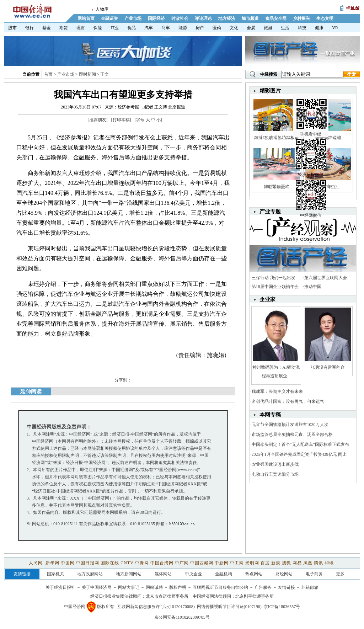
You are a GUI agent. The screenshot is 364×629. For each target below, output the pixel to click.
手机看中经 (312, 107)
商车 (166, 28)
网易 (297, 563)
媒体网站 (163, 574)
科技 (302, 28)
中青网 (142, 563)
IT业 (115, 28)
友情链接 (287, 587)
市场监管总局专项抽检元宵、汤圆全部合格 (292, 435)
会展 (251, 28)
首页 (48, 74)
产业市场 (133, 18)
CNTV (127, 563)
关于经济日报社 (60, 587)
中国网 (68, 563)
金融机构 (224, 574)
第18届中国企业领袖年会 (275, 287)
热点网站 (254, 574)
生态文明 (325, 18)
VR (335, 28)
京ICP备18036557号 (282, 607)
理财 (81, 28)
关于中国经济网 (97, 587)
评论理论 (203, 18)
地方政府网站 (90, 574)
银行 (30, 28)
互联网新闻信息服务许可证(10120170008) (156, 607)
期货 (64, 28)
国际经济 (156, 18)
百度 (265, 563)
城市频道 (250, 18)
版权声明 (178, 587)
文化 (234, 28)
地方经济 (227, 18)
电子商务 (314, 574)
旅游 (268, 28)
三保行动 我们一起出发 (274, 278)
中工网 (237, 563)
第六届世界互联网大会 (326, 278)
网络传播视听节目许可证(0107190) (229, 607)
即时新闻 (87, 74)
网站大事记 (129, 587)
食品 (132, 28)
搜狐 (287, 563)
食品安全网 (276, 18)
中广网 (182, 563)
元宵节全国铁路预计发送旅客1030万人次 (290, 425)
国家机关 (55, 574)
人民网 (36, 563)
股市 (12, 28)
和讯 (329, 563)
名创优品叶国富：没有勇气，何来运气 (288, 401)
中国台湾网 (162, 563)
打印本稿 (121, 120)
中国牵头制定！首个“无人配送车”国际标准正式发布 (301, 444)
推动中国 (313, 287)
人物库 (102, 9)
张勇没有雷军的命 (328, 367)
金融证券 (109, 18)
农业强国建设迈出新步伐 (275, 464)
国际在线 (110, 563)
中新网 (222, 563)
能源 (183, 28)
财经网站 (284, 574)
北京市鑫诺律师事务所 (167, 596)
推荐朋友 (98, 120)
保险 (98, 28)
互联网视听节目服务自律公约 (220, 587)
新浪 (276, 563)
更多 (340, 574)
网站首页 (86, 18)
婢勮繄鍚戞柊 (277, 187)
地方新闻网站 (129, 574)
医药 (217, 28)
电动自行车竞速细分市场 (275, 474)
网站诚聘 (154, 587)
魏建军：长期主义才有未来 (277, 391)
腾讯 (318, 563)
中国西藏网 (202, 563)
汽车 (149, 28)
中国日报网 (88, 563)
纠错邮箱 (310, 587)
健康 (319, 28)
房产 (200, 28)
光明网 (252, 563)
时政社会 (180, 18)
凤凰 (308, 563)
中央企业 (193, 574)
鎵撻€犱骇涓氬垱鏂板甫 (277, 138)
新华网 (52, 563)
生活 (285, 28)
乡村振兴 (301, 18)
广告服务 (263, 587)
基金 (47, 28)
